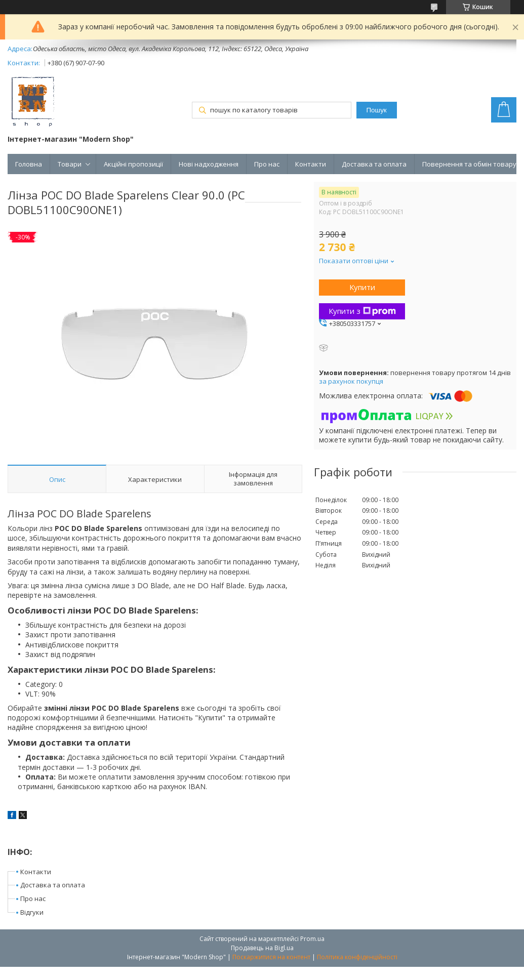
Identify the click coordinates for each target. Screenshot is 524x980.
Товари (70, 164)
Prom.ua (312, 939)
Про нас (267, 164)
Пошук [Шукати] (377, 110)
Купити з (362, 311)
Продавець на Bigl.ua (262, 948)
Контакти (311, 164)
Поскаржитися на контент (271, 957)
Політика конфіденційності (357, 957)
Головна (29, 164)
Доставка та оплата (374, 164)
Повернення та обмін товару (469, 164)
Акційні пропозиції (133, 164)
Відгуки (32, 912)
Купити (362, 287)
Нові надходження (209, 164)
